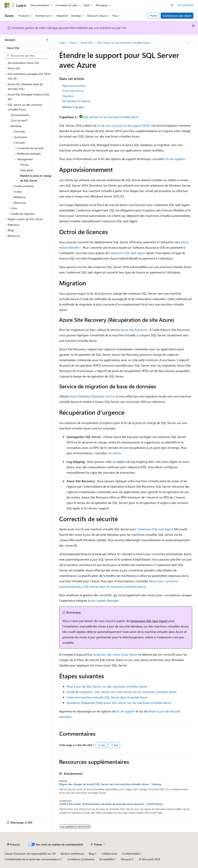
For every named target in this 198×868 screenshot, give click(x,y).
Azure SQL (87, 43)
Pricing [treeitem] (24, 165)
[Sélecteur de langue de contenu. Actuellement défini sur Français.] (13, 845)
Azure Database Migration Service (92, 396)
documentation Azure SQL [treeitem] (23, 63)
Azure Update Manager (103, 600)
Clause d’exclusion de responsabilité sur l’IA (30, 854)
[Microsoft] (7, 5)
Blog (91, 854)
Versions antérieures (72, 854)
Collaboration (109, 854)
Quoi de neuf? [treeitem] (19, 120)
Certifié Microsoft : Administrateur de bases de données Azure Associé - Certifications (111, 804)
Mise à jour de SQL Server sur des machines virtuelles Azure (107, 686)
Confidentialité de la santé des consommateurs (32, 859)
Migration (68, 96)
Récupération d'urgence (76, 101)
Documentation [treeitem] (20, 115)
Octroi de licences (73, 91)
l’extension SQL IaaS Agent (127, 253)
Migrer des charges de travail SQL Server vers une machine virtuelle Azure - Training (110, 784)
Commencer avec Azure (177, 16)
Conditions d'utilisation (81, 859)
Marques (126, 859)
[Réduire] (47, 40)
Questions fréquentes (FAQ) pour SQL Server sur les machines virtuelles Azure (119, 703)
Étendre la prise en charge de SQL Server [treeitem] (36, 178)
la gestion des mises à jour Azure (115, 654)
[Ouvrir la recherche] (172, 5)
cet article (114, 453)
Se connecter (186, 5)
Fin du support (175, 159)
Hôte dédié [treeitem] (27, 170)
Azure (73, 43)
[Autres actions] (189, 43)
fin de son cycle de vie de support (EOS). (124, 125)
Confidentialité (131, 854)
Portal (153, 16)
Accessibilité (106, 859)
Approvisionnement (74, 86)
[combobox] (29, 48)
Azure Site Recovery (134, 330)
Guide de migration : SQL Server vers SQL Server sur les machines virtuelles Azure (122, 692)
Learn (62, 43)
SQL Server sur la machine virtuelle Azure (111, 117)
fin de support (126, 711)
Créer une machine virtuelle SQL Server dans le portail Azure (107, 697)
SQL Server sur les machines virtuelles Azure (123, 43)
